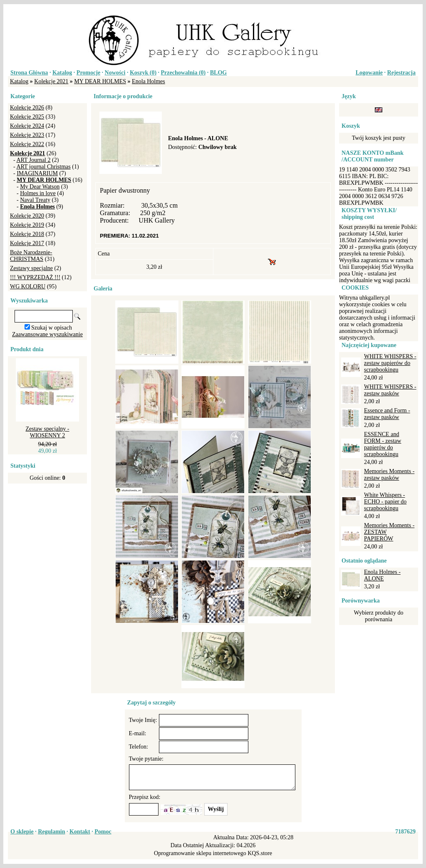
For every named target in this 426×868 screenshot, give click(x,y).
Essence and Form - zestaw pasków (387, 414)
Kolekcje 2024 (27, 126)
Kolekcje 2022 (27, 144)
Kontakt (80, 832)
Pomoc (103, 832)
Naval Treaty (35, 200)
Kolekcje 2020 (27, 216)
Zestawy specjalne (31, 268)
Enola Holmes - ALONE (382, 575)
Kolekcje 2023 (27, 135)
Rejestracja (401, 73)
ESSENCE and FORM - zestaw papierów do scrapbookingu (383, 444)
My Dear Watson (40, 187)
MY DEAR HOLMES (100, 81)
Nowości (115, 73)
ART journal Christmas (43, 167)
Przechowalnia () (183, 73)
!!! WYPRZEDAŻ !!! (35, 277)
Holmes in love (38, 193)
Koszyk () (143, 73)
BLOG (218, 73)
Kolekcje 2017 (27, 243)
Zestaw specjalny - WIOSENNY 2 (48, 432)
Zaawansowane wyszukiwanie (47, 334)
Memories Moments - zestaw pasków (389, 475)
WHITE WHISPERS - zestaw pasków (390, 390)
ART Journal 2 (33, 160)
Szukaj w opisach (52, 328)
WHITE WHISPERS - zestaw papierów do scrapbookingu (390, 363)
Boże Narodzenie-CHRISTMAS (31, 256)
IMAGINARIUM (37, 173)
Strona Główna (29, 73)
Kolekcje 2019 (27, 225)
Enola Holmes (149, 81)
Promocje (88, 73)
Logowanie (369, 73)
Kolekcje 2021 (51, 81)
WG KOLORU (28, 286)
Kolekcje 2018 (27, 234)
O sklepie (22, 832)
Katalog (62, 73)
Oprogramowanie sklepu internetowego (200, 853)
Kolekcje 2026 (27, 108)
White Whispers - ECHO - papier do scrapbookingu (385, 502)
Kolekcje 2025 (27, 117)
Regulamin (51, 832)
